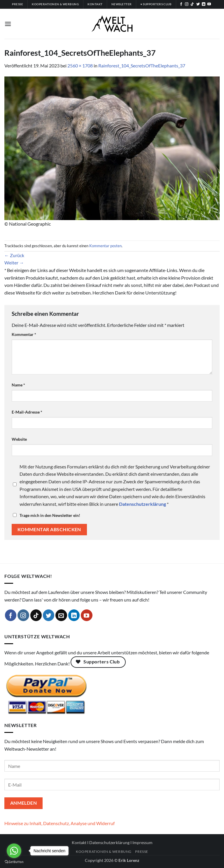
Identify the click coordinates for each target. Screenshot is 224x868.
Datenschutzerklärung (109, 842)
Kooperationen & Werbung (104, 852)
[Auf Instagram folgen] (187, 4)
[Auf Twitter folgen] (198, 4)
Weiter (14, 263)
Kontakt (79, 842)
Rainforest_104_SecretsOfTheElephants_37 (142, 66)
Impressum (142, 842)
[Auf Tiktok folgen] (192, 4)
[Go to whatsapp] (14, 851)
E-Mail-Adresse (27, 412)
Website (19, 439)
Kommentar (24, 334)
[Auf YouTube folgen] (209, 4)
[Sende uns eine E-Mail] (61, 615)
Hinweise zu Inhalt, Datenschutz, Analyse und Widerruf (60, 823)
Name (18, 385)
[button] (8, 24)
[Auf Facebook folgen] (181, 4)
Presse (142, 852)
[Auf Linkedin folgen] (204, 4)
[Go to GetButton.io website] (14, 862)
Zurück (14, 255)
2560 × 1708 (80, 66)
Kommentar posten (105, 246)
